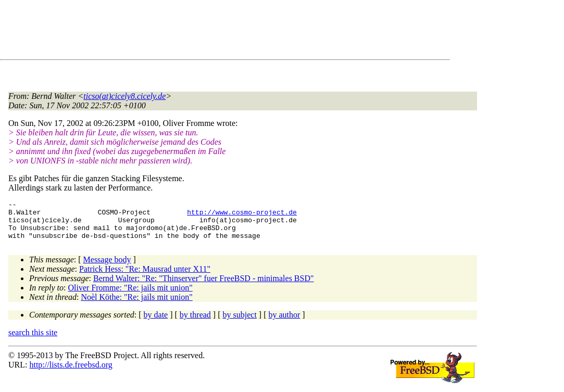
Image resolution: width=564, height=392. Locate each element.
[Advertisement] (198, 32)
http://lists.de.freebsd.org (71, 372)
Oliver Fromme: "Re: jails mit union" (130, 295)
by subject (240, 323)
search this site (33, 340)
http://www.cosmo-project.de (242, 215)
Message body (107, 267)
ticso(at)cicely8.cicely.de (124, 96)
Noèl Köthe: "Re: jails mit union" (136, 305)
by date (156, 323)
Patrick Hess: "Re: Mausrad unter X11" (145, 277)
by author (284, 323)
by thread (195, 323)
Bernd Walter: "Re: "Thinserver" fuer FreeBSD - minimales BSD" (204, 286)
